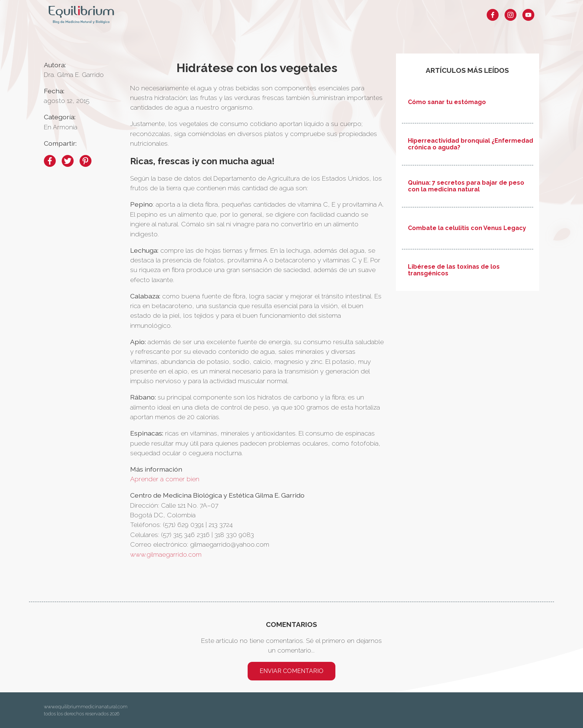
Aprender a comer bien (165, 479)
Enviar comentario (291, 671)
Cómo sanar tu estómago (447, 102)
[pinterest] (86, 161)
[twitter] (68, 161)
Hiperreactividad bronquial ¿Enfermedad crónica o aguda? (471, 144)
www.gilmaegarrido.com (166, 554)
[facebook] (50, 161)
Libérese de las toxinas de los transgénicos (454, 270)
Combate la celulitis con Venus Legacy (467, 228)
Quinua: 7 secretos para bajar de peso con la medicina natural (466, 186)
